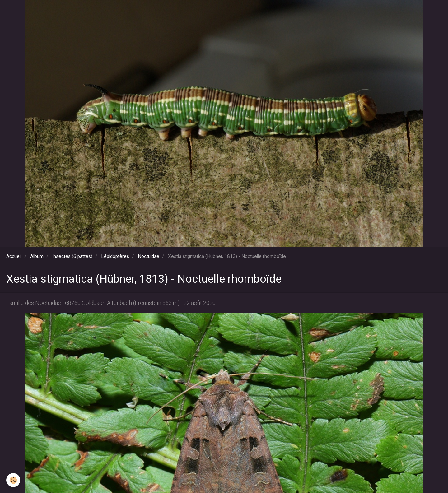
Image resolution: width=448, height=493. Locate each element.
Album (37, 256)
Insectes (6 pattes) (72, 256)
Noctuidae (149, 256)
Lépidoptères (115, 256)
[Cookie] (13, 480)
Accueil (14, 256)
